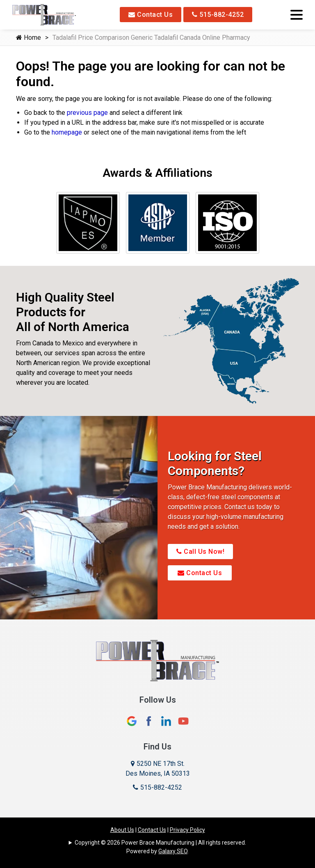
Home (29, 38)
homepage (67, 132)
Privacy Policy (187, 830)
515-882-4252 (218, 15)
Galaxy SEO (173, 851)
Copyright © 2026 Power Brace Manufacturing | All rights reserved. (160, 843)
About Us (122, 830)
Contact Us (151, 15)
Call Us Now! (200, 552)
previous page (87, 113)
